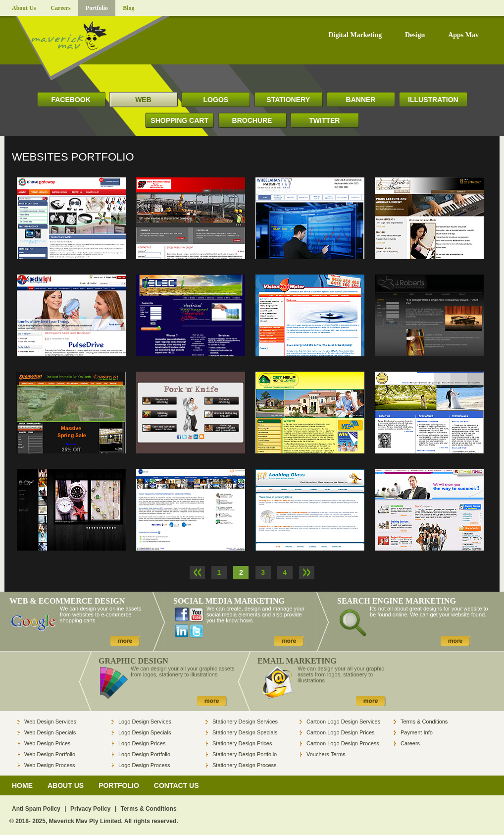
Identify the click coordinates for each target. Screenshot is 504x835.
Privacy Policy (90, 809)
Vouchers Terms (326, 754)
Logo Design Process (144, 765)
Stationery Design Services (245, 722)
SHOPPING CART (179, 120)
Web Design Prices (47, 743)
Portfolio (97, 8)
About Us (24, 8)
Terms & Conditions (424, 722)
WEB (143, 100)
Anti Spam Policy (36, 809)
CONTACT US (176, 785)
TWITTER (324, 120)
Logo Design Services (145, 722)
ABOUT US (66, 785)
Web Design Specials (50, 732)
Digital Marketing (355, 35)
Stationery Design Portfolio (245, 754)
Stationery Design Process (245, 765)
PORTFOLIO (119, 785)
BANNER (361, 100)
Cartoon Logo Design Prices (341, 732)
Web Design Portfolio (50, 754)
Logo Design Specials (145, 732)
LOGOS (216, 100)
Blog (128, 8)
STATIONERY (288, 100)
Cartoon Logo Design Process (343, 743)
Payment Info (417, 732)
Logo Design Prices (142, 743)
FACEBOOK (71, 100)
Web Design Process (50, 765)
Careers (60, 8)
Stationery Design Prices (242, 743)
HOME (22, 785)
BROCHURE (252, 120)
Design (415, 35)
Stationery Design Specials (245, 732)
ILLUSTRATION (433, 100)
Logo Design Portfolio (144, 754)
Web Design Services (50, 722)
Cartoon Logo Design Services (343, 722)
